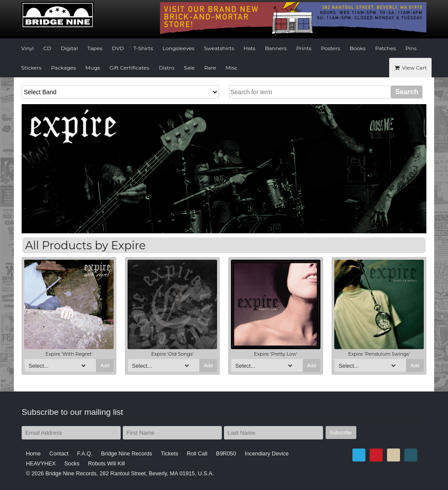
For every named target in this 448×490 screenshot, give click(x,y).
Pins (411, 48)
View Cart (410, 68)
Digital (69, 48)
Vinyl (27, 48)
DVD (118, 48)
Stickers (31, 68)
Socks (72, 463)
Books (358, 48)
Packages (64, 68)
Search (407, 92)
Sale (189, 68)
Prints (304, 48)
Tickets (170, 453)
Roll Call (197, 453)
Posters (330, 48)
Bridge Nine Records (127, 453)
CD (47, 48)
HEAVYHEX (41, 463)
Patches (385, 48)
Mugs (93, 68)
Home (33, 453)
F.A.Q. (85, 453)
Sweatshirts (219, 48)
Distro (166, 68)
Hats (250, 48)
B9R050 (226, 453)
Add (105, 366)
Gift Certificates (129, 68)
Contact (59, 453)
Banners (276, 48)
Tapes (95, 48)
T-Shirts (143, 48)
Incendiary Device (267, 453)
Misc (232, 68)
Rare (210, 68)
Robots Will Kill (107, 463)
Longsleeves (179, 48)
